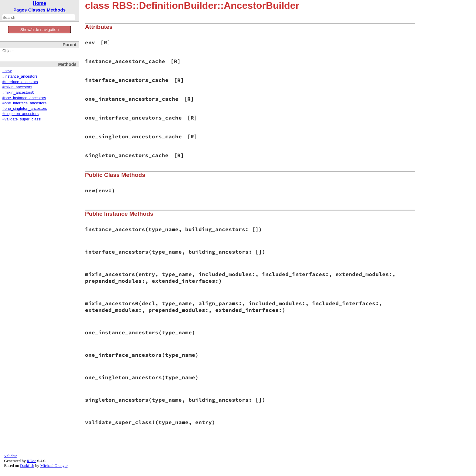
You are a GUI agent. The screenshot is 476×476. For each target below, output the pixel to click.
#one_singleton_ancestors (25, 109)
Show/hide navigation (40, 30)
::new (7, 71)
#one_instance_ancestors (24, 98)
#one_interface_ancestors (24, 103)
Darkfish (27, 466)
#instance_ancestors (20, 76)
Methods (56, 10)
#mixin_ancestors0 (18, 93)
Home (39, 3)
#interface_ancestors (20, 82)
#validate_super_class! (22, 119)
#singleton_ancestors (20, 114)
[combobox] (39, 17)
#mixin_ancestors (17, 87)
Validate (11, 456)
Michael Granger (54, 466)
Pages (20, 10)
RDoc (31, 461)
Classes (37, 10)
